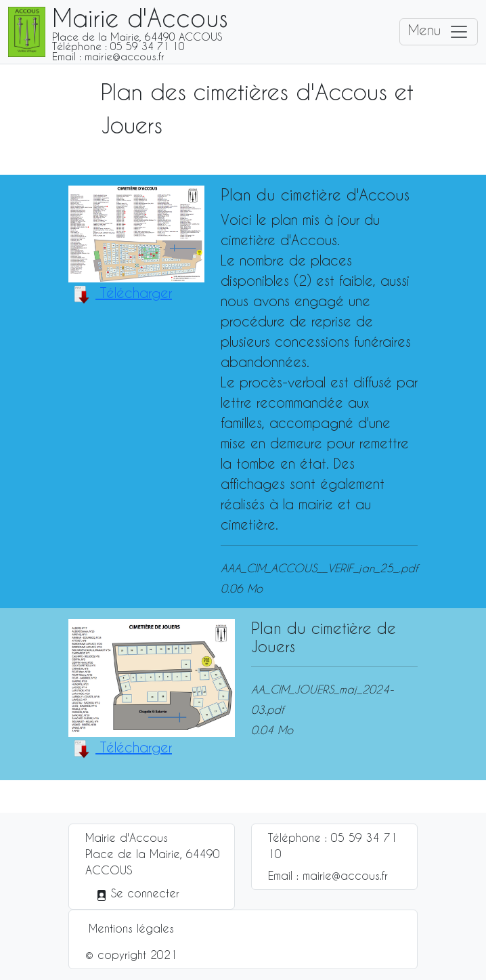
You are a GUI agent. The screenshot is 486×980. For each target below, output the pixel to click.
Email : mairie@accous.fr (328, 875)
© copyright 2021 (131, 955)
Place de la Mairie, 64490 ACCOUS (153, 862)
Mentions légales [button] (131, 928)
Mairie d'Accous (127, 837)
